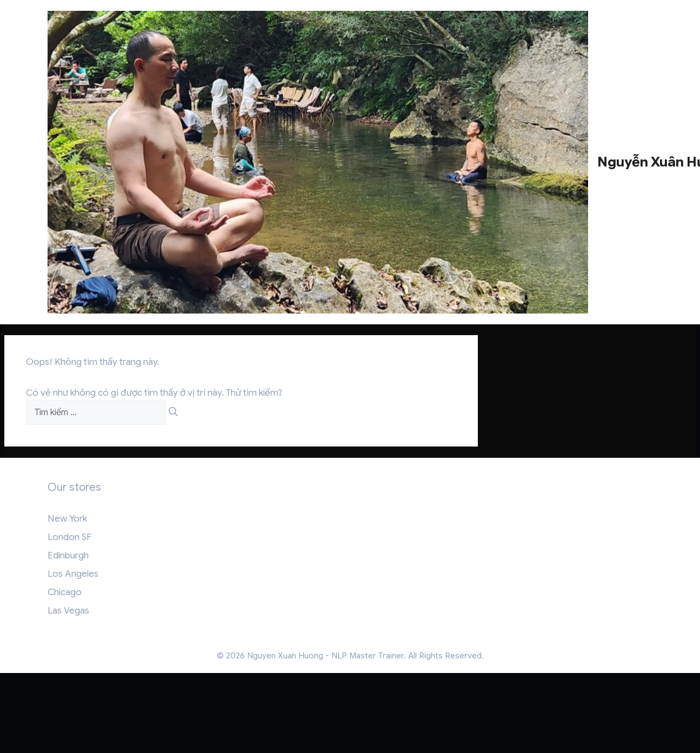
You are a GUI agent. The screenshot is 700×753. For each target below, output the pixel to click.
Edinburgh (68, 555)
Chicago (65, 592)
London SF (69, 537)
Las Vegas (68, 611)
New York (67, 519)
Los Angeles (73, 574)
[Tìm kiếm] (173, 412)
